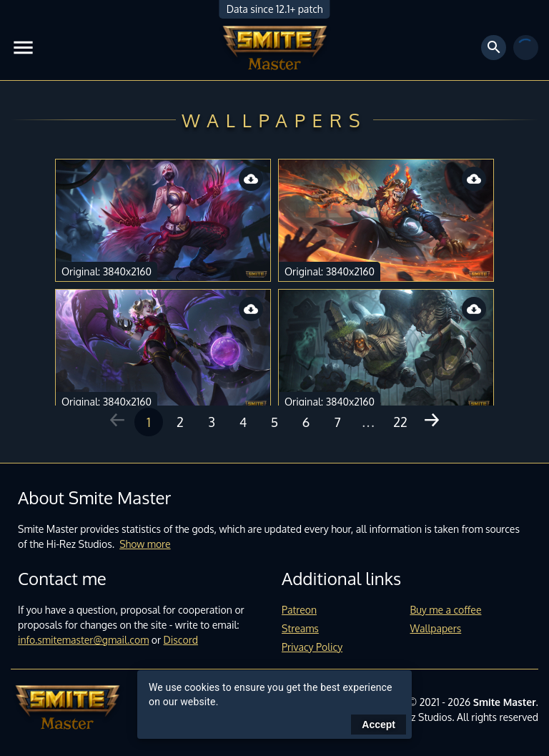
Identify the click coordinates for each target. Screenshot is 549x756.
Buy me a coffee (446, 610)
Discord (181, 640)
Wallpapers (436, 628)
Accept (379, 725)
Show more (145, 544)
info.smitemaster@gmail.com (83, 640)
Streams (300, 628)
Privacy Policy (312, 647)
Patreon (299, 610)
